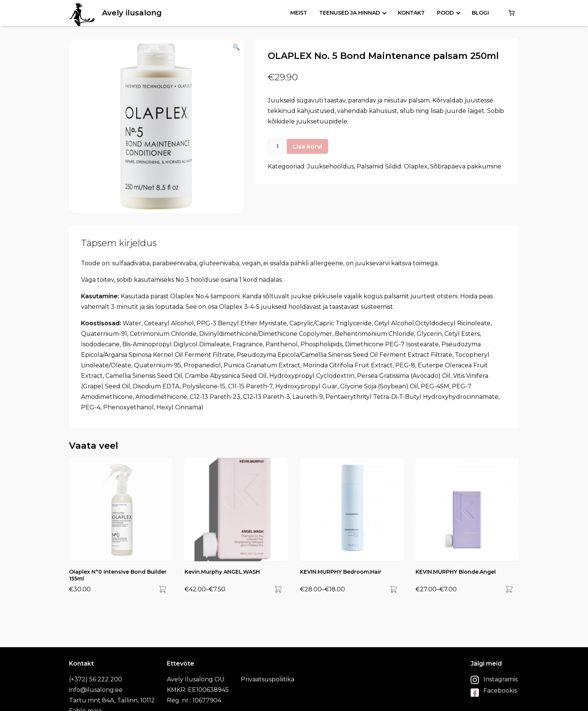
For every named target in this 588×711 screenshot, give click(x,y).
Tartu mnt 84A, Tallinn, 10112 (112, 700)
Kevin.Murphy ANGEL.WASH (222, 572)
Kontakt (411, 13)
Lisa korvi (307, 147)
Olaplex (416, 166)
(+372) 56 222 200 (96, 679)
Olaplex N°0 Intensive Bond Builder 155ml (118, 575)
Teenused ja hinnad (349, 13)
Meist (299, 13)
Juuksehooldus (331, 166)
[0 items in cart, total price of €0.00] (511, 13)
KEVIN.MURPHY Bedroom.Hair (341, 572)
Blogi (480, 13)
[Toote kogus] (277, 146)
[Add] (163, 589)
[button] (156, 126)
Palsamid (370, 166)
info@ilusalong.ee (96, 690)
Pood (445, 13)
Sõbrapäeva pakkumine (466, 166)
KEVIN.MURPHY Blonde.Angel (456, 572)
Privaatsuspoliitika (268, 679)
